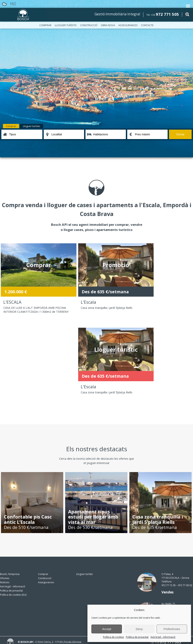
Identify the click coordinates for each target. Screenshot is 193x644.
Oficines (5, 502)
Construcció (89, 25)
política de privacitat (66, 615)
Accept (107, 629)
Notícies (5, 506)
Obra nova (108, 25)
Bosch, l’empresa (10, 498)
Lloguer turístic (66, 25)
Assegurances (128, 25)
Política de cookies (113, 637)
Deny (139, 629)
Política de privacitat (137, 637)
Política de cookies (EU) (13, 518)
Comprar (45, 25)
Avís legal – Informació (163, 637)
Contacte (147, 25)
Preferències (172, 629)
